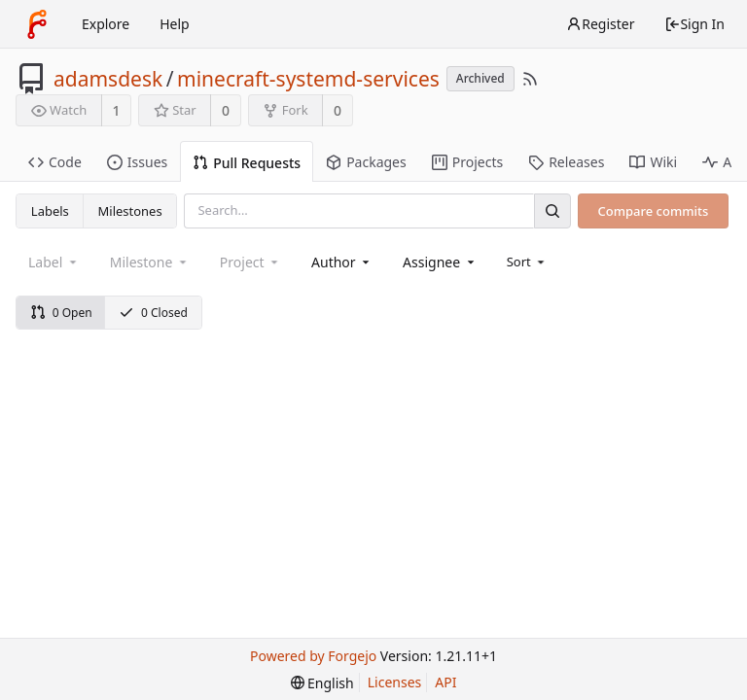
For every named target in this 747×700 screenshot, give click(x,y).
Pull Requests (247, 163)
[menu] (528, 262)
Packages (366, 162)
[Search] (552, 210)
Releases (566, 162)
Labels (50, 211)
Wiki (653, 162)
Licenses (395, 682)
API (445, 682)
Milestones (130, 211)
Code (55, 162)
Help (175, 24)
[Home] (37, 24)
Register (600, 24)
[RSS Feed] (530, 79)
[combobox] (342, 262)
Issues (137, 162)
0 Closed (153, 313)
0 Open (61, 313)
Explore (106, 24)
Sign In (694, 24)
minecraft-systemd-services (308, 79)
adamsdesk (108, 79)
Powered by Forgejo (313, 656)
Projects (467, 162)
